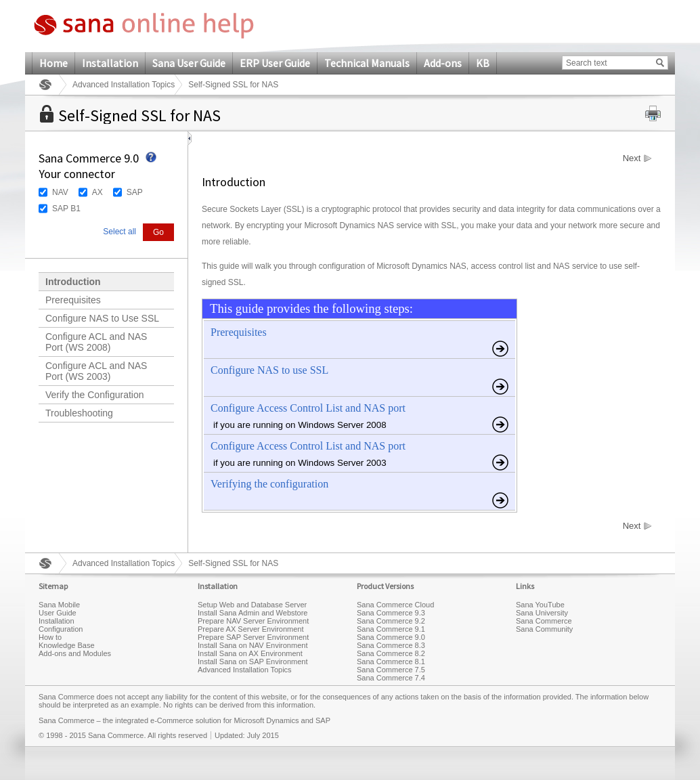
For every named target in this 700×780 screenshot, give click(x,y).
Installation (110, 63)
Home (53, 63)
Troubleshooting (79, 413)
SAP (135, 192)
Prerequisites (73, 300)
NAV (60, 192)
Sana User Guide (189, 63)
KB (483, 63)
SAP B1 (66, 209)
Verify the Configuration (95, 395)
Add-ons (443, 63)
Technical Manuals (367, 63)
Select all (119, 232)
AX (97, 192)
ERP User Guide (275, 63)
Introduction (73, 282)
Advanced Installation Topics (124, 85)
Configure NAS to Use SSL (102, 318)
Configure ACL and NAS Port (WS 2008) (96, 342)
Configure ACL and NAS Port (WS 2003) (96, 371)
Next (632, 158)
